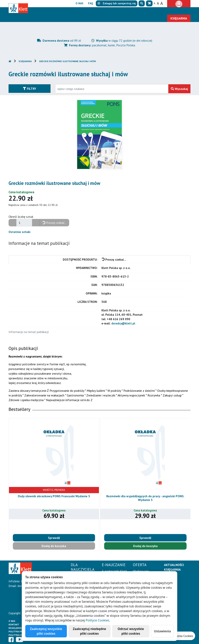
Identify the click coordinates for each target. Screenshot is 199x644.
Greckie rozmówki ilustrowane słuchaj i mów (67, 61)
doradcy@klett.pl (123, 323)
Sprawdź (54, 538)
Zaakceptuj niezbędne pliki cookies (89, 631)
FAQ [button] (91, 3)
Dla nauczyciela (56, 11)
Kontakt (14, 624)
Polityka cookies (19, 635)
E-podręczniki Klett (114, 571)
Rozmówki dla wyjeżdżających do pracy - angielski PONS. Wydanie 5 (145, 498)
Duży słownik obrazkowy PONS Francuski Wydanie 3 (54, 496)
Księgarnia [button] (179, 18)
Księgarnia (25, 61)
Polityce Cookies (97, 620)
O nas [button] (79, 3)
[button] (142, 3)
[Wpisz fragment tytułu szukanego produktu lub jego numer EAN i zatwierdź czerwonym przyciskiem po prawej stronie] (112, 89)
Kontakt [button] (181, 11)
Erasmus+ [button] (161, 11)
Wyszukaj (179, 89)
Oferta (113, 11)
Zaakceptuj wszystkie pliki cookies (46, 631)
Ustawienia (162, 631)
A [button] (154, 3)
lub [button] (117, 3)
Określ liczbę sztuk (21, 217)
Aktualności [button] (138, 11)
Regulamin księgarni (21, 628)
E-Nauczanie (88, 11)
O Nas (12, 621)
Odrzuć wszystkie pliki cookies (131, 631)
